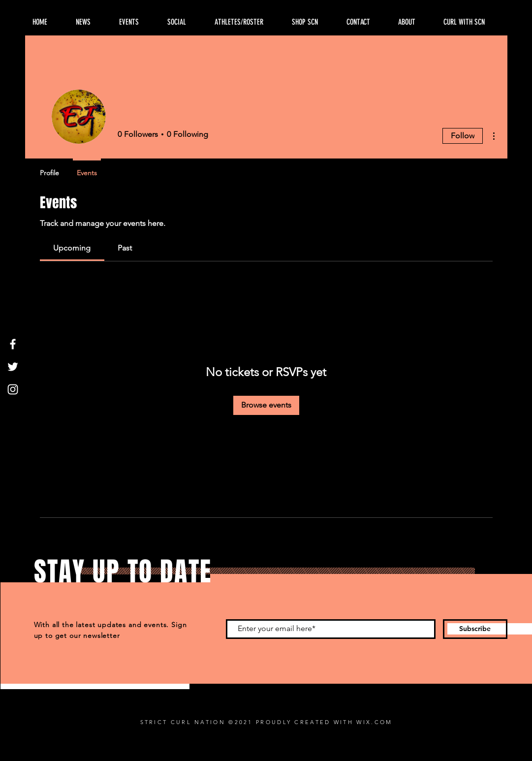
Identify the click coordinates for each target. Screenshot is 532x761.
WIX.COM (374, 722)
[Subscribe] (475, 629)
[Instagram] (13, 389)
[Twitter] (13, 367)
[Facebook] (13, 344)
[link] (72, 248)
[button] (413, 22)
